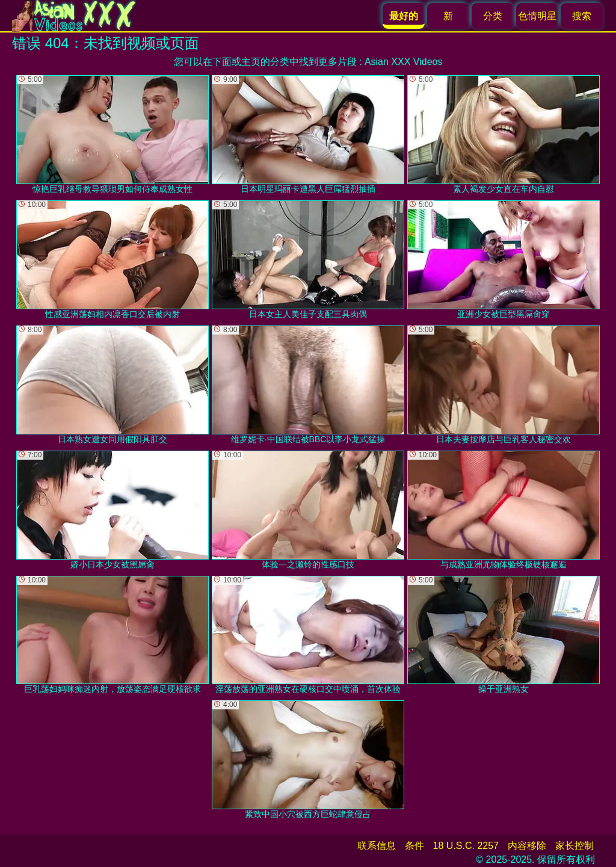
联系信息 (377, 846)
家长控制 (574, 846)
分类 (493, 16)
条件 (414, 846)
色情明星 (537, 16)
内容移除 (527, 846)
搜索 (582, 16)
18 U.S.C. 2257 (466, 846)
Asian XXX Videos (404, 62)
